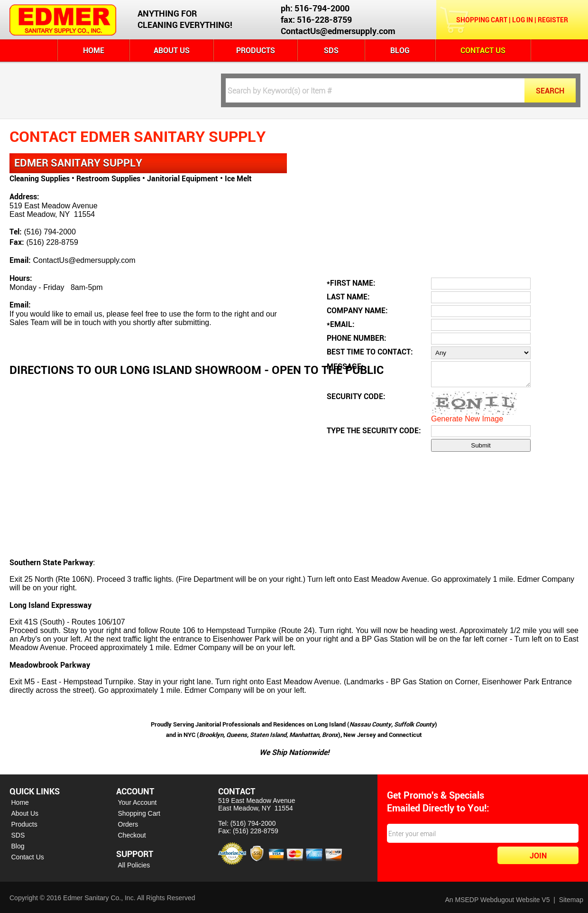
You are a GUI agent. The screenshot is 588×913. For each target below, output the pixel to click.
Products (256, 50)
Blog (400, 50)
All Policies (134, 865)
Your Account (138, 802)
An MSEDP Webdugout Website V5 (497, 900)
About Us (172, 50)
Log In (523, 20)
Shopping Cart (482, 20)
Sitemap (571, 900)
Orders (128, 824)
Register (553, 20)
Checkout (132, 835)
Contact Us (483, 50)
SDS (331, 50)
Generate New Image (467, 423)
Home (94, 50)
